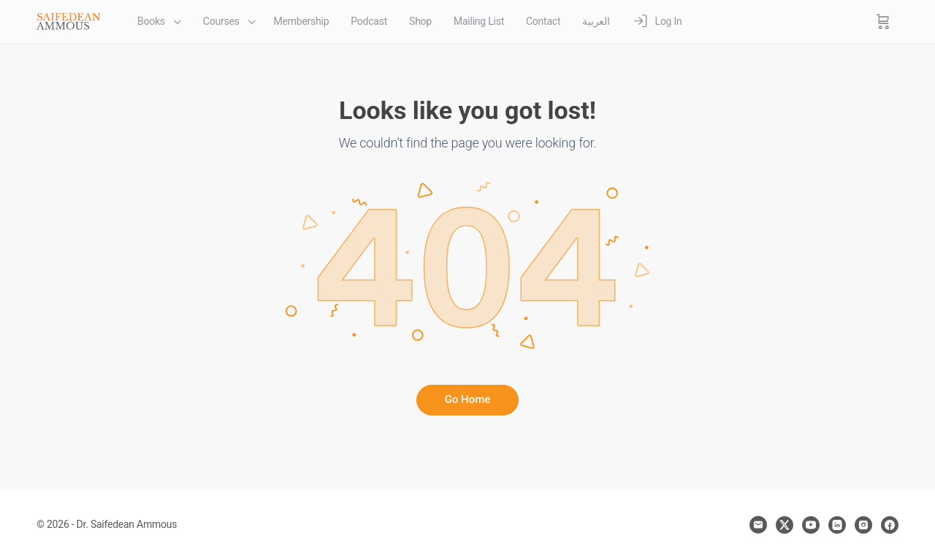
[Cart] (883, 22)
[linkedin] (837, 525)
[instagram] (863, 525)
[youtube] (811, 525)
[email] (758, 525)
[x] (785, 525)
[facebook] (890, 525)
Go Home (468, 399)
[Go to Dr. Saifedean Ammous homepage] (69, 20)
